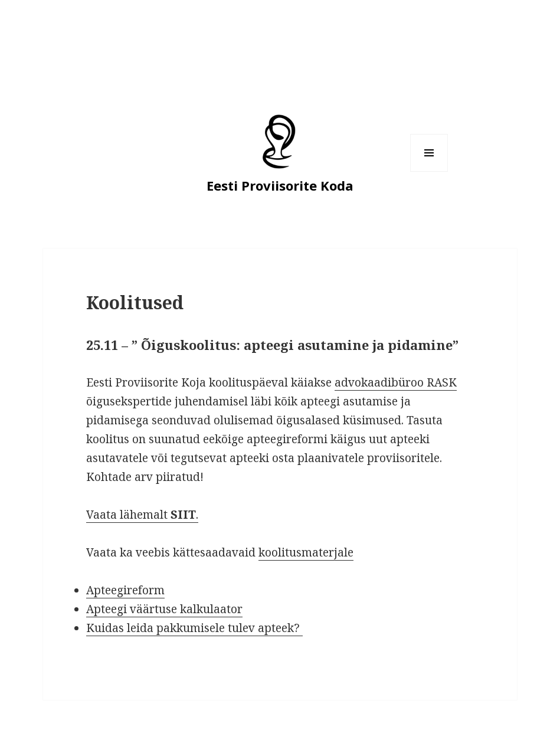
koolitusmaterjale (306, 552)
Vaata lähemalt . (142, 515)
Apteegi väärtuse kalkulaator (164, 609)
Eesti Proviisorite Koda (280, 185)
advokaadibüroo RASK (396, 382)
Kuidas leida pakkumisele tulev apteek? (194, 628)
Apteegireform (125, 590)
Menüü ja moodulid (429, 171)
